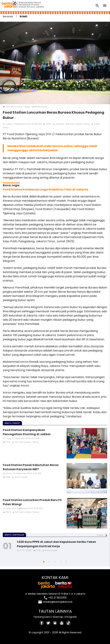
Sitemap (58, 617)
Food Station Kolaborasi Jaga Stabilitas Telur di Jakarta (46, 189)
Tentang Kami (42, 617)
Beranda (8, 16)
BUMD (24, 16)
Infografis (71, 617)
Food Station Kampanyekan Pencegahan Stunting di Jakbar (27, 432)
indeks (100, 535)
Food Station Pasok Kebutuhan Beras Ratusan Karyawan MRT (31, 467)
